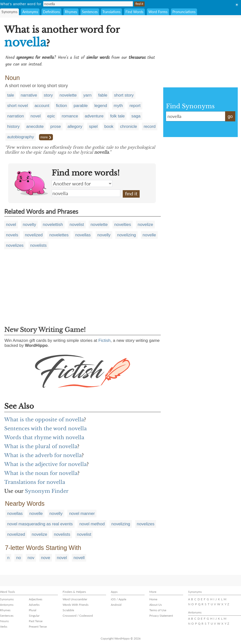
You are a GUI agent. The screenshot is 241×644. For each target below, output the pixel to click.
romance (70, 116)
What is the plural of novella (41, 446)
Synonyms (9, 12)
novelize (145, 225)
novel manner (82, 514)
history (13, 126)
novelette (68, 95)
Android (116, 605)
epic (51, 116)
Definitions (51, 12)
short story (124, 95)
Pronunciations (184, 12)
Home (153, 599)
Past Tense (36, 621)
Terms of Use (158, 610)
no (19, 558)
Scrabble (68, 610)
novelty (29, 225)
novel (36, 116)
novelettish (53, 225)
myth (118, 106)
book (109, 126)
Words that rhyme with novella (44, 437)
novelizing (126, 235)
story (48, 95)
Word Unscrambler (75, 599)
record (150, 126)
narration (16, 116)
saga (136, 116)
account (42, 106)
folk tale (117, 116)
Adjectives (36, 599)
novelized (34, 235)
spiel (93, 126)
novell (79, 558)
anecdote (35, 126)
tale (11, 95)
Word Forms (158, 12)
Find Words (134, 12)
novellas (83, 235)
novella (86, 193)
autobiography (21, 137)
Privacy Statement (161, 616)
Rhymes (71, 12)
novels (12, 235)
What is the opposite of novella (44, 420)
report (135, 106)
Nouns (4, 621)
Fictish (104, 340)
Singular (34, 616)
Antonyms (30, 12)
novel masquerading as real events (40, 524)
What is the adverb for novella (43, 455)
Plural (33, 610)
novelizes (15, 245)
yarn (87, 95)
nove (46, 558)
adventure (94, 116)
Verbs (4, 626)
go (230, 116)
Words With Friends (76, 605)
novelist (77, 225)
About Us (156, 605)
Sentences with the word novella (45, 429)
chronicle (128, 126)
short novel (18, 106)
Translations (111, 12)
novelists (39, 245)
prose (56, 126)
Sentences (90, 12)
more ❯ (46, 137)
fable (103, 95)
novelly (104, 235)
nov (31, 558)
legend (101, 106)
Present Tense (38, 626)
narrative (29, 95)
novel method (92, 524)
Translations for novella (35, 482)
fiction (61, 106)
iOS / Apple (119, 599)
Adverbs (34, 605)
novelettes (59, 235)
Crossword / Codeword (78, 616)
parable (81, 106)
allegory (75, 126)
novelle (149, 235)
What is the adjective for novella (45, 464)
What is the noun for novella (41, 473)
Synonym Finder (47, 491)
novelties (123, 225)
